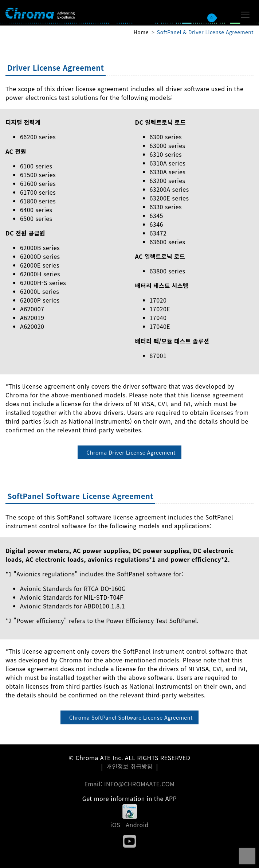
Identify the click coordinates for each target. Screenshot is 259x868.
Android (137, 825)
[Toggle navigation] (245, 15)
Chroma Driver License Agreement (131, 452)
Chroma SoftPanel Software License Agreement (131, 717)
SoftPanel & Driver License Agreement (205, 32)
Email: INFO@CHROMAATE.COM (129, 784)
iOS (115, 825)
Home (141, 32)
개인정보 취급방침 (129, 766)
